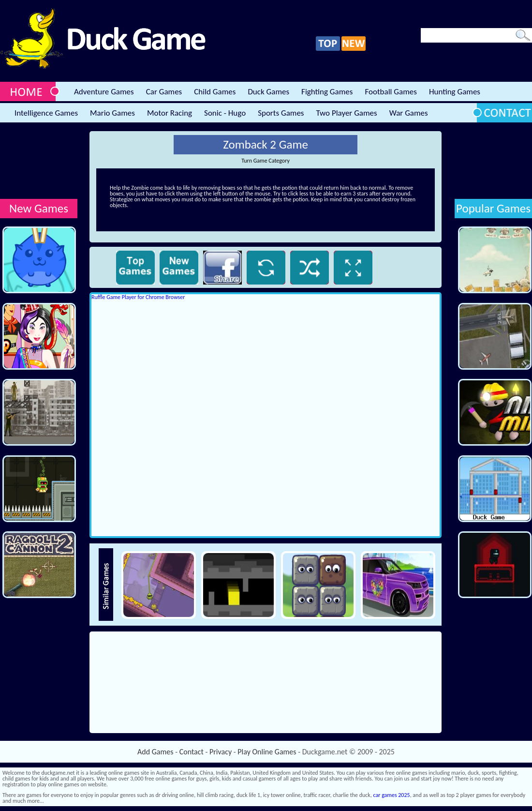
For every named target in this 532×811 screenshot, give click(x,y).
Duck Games (268, 92)
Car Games (164, 92)
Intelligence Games (46, 113)
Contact (192, 752)
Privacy (221, 752)
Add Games (155, 752)
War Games (409, 113)
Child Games (215, 92)
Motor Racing (170, 113)
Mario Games (112, 113)
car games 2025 (392, 795)
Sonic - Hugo (225, 113)
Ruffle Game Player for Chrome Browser (138, 297)
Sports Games (281, 113)
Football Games (391, 92)
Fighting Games (327, 92)
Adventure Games (104, 92)
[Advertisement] (39, 161)
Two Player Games (347, 113)
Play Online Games (267, 752)
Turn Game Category (266, 161)
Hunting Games (455, 92)
